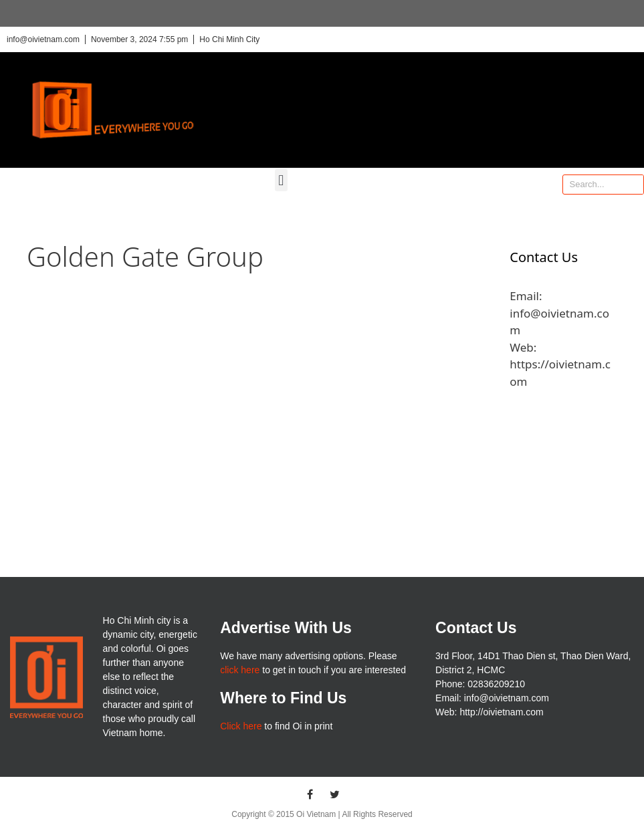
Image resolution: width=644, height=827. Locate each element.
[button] (281, 180)
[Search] (633, 185)
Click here (241, 726)
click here (240, 670)
